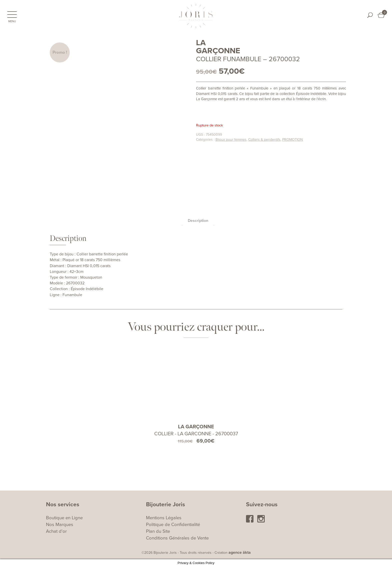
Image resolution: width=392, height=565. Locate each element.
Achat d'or (56, 530)
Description (198, 219)
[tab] (198, 219)
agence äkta (240, 551)
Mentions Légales (164, 516)
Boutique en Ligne (64, 516)
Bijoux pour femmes (231, 140)
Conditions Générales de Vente (177, 536)
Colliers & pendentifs (264, 140)
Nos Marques (60, 523)
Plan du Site (158, 530)
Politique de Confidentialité (173, 523)
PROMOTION (292, 140)
